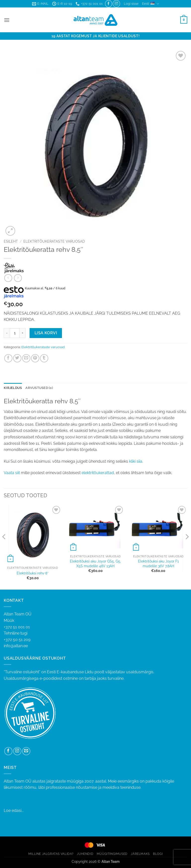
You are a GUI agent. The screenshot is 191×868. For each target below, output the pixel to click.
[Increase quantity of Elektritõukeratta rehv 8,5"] (23, 333)
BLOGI (158, 854)
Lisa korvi (46, 333)
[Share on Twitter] (17, 358)
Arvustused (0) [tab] (39, 388)
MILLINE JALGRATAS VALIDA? (51, 854)
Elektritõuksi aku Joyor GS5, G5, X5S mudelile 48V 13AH (95, 564)
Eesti (150, 4)
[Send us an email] (26, 751)
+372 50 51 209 (17, 640)
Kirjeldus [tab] (13, 388)
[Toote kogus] (15, 333)
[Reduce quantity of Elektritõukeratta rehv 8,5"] (7, 333)
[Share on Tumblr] (44, 358)
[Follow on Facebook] (109, 4)
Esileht (11, 241)
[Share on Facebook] (8, 358)
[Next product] (8, 278)
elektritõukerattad (98, 473)
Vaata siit (12, 473)
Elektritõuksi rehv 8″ (33, 573)
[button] (131, 4)
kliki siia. (136, 461)
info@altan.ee (16, 646)
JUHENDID (85, 854)
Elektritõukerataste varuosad (54, 241)
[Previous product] (18, 278)
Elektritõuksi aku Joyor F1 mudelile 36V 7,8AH (158, 564)
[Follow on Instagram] (116, 4)
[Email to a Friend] (26, 358)
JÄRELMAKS (140, 854)
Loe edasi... (14, 811)
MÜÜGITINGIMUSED (112, 854)
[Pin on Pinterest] (35, 358)
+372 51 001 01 (95, 631)
